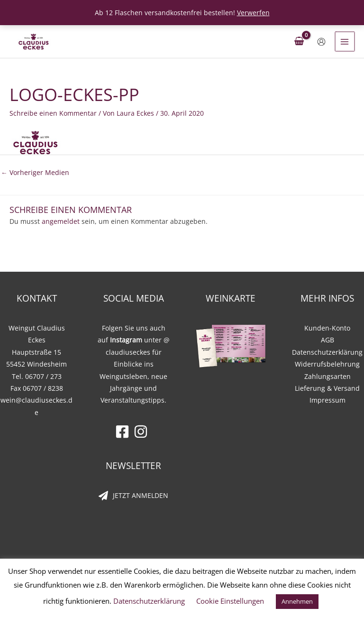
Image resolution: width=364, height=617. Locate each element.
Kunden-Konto (327, 328)
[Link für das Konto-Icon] (322, 42)
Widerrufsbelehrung (327, 364)
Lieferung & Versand (327, 388)
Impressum (328, 400)
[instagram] (143, 432)
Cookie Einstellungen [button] (230, 601)
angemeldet (61, 221)
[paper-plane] (133, 495)
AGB (328, 340)
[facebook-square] (124, 432)
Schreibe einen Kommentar (53, 113)
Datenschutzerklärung (327, 352)
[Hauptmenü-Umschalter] (345, 41)
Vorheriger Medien (35, 172)
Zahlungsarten (328, 376)
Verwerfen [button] (253, 13)
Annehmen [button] (297, 601)
